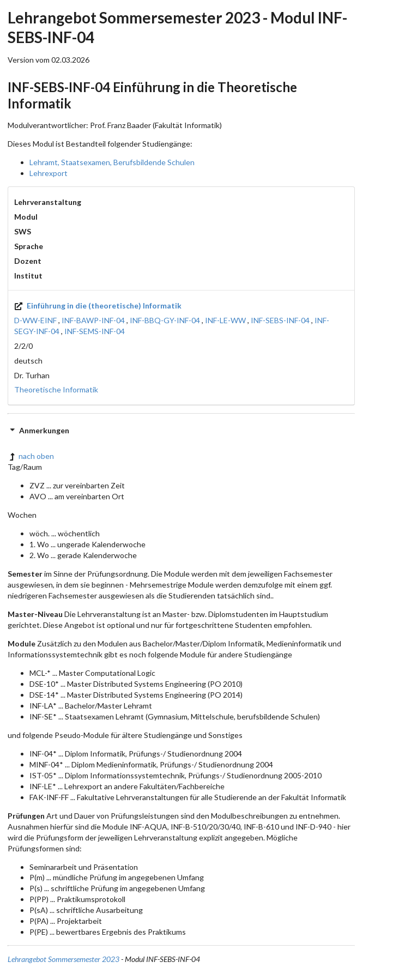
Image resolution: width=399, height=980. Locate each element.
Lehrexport (49, 173)
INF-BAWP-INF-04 (93, 320)
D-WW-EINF (35, 320)
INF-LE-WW (225, 320)
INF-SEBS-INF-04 (280, 320)
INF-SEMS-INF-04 (95, 331)
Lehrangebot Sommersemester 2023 (64, 959)
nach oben (31, 456)
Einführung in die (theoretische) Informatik (98, 306)
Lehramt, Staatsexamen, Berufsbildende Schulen (112, 162)
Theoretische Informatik (56, 389)
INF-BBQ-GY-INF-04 (165, 320)
